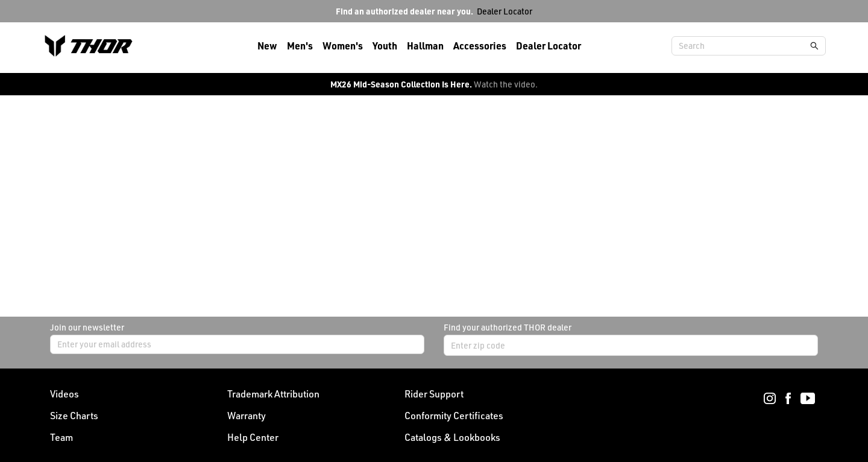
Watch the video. (506, 84)
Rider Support (434, 394)
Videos (64, 394)
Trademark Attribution (273, 394)
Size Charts (74, 416)
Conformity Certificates (454, 416)
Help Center (253, 437)
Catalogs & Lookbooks (452, 437)
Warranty (247, 416)
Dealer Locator (505, 11)
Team (61, 437)
